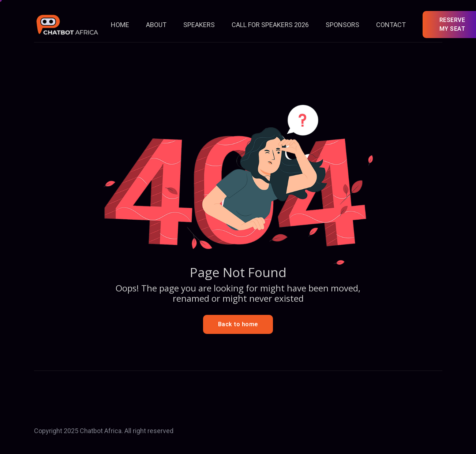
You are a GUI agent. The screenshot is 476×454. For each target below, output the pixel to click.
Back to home (238, 324)
